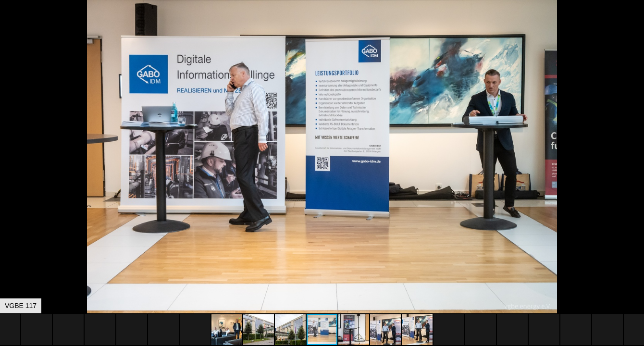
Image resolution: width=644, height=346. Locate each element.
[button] (635, 25)
